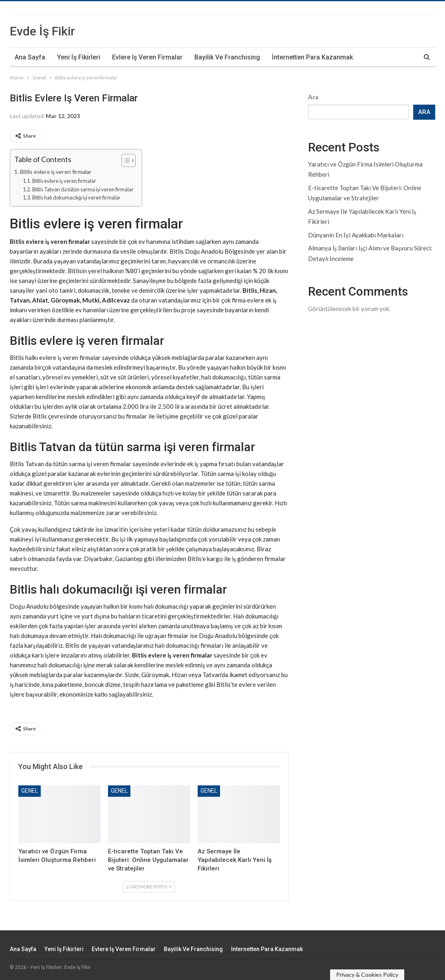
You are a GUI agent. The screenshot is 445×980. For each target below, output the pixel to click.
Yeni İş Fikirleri (79, 57)
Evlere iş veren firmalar (147, 57)
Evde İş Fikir (42, 31)
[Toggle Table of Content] (124, 160)
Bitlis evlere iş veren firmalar (56, 172)
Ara (313, 97)
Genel (30, 791)
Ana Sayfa (30, 57)
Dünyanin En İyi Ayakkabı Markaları (356, 235)
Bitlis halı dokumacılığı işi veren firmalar (76, 197)
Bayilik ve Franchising (227, 57)
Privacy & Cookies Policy (367, 975)
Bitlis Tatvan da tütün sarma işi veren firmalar (83, 189)
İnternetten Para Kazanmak (312, 57)
